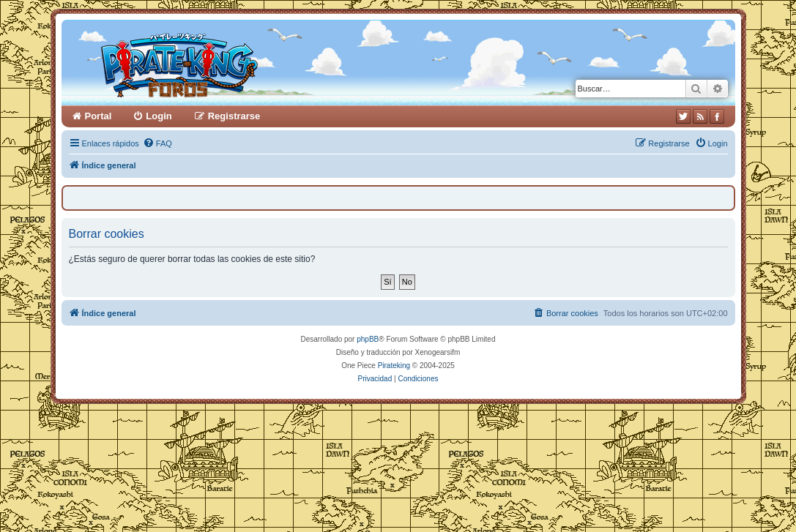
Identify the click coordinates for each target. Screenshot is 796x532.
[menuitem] (157, 143)
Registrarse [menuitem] (234, 116)
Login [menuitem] (159, 116)
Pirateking (394, 366)
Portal (98, 116)
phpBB (368, 339)
